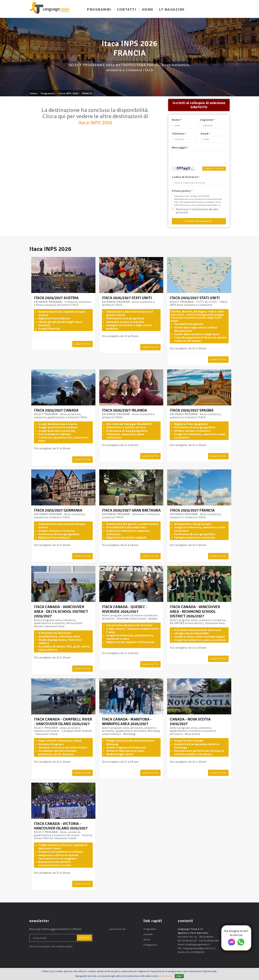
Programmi (99, 10)
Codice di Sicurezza (186, 177)
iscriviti (84, 938)
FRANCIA (87, 93)
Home (148, 10)
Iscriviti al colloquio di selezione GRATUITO (199, 105)
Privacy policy (182, 191)
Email (205, 134)
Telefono (179, 134)
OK (180, 976)
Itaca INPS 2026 (68, 93)
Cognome (207, 120)
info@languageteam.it (197, 945)
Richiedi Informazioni (199, 222)
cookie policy (166, 976)
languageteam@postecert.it (199, 949)
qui (219, 206)
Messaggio (180, 148)
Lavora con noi (117, 930)
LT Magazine (172, 10)
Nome (177, 120)
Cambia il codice (214, 169)
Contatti (127, 10)
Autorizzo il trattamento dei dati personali (197, 211)
